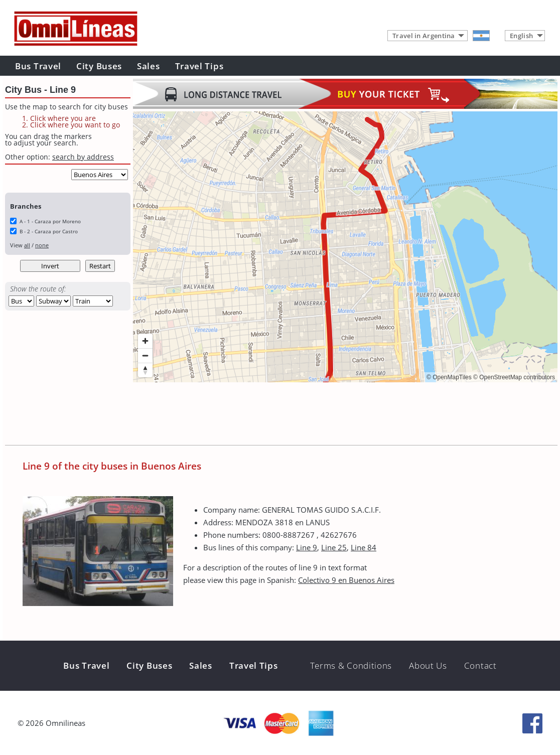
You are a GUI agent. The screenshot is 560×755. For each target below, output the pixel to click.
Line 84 (364, 547)
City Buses (99, 66)
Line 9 (307, 547)
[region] (345, 247)
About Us (428, 665)
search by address (83, 157)
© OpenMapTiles (449, 377)
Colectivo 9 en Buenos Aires (346, 580)
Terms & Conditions (351, 665)
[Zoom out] (145, 355)
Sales (149, 66)
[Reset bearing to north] (145, 370)
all (27, 245)
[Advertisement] (316, 415)
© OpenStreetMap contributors (514, 377)
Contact (480, 665)
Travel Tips (199, 66)
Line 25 (334, 547)
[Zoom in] (145, 341)
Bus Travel (38, 66)
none (42, 245)
